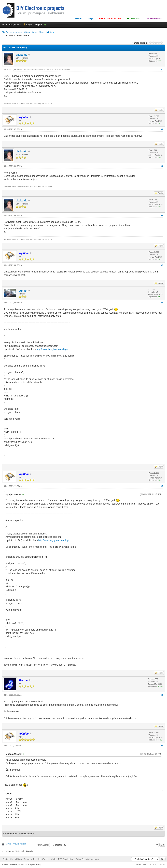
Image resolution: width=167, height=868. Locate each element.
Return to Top (30, 859)
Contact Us (8, 859)
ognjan (23, 291)
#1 (162, 70)
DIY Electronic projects (12, 32)
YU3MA (18, 859)
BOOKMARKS (154, 18)
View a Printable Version (16, 844)
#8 (162, 695)
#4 (162, 215)
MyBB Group (35, 864)
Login (29, 25)
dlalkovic (21, 55)
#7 (162, 486)
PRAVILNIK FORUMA (110, 18)
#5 (162, 265)
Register (39, 25)
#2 (162, 129)
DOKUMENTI (134, 18)
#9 (162, 746)
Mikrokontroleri (31, 32)
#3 (162, 166)
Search (78, 18)
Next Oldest (11, 834)
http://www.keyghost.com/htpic (52, 349)
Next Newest (25, 834)
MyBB (15, 864)
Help (90, 18)
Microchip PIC (45, 32)
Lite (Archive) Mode (47, 859)
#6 (162, 303)
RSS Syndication (66, 859)
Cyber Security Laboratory (87, 859)
